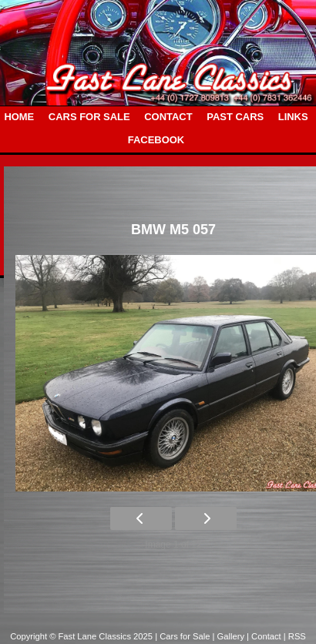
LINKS (293, 117)
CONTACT (168, 117)
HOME (19, 117)
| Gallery (230, 636)
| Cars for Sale (183, 636)
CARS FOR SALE (89, 117)
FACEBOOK (156, 140)
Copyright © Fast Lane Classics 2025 (82, 636)
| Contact (265, 636)
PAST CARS (235, 117)
